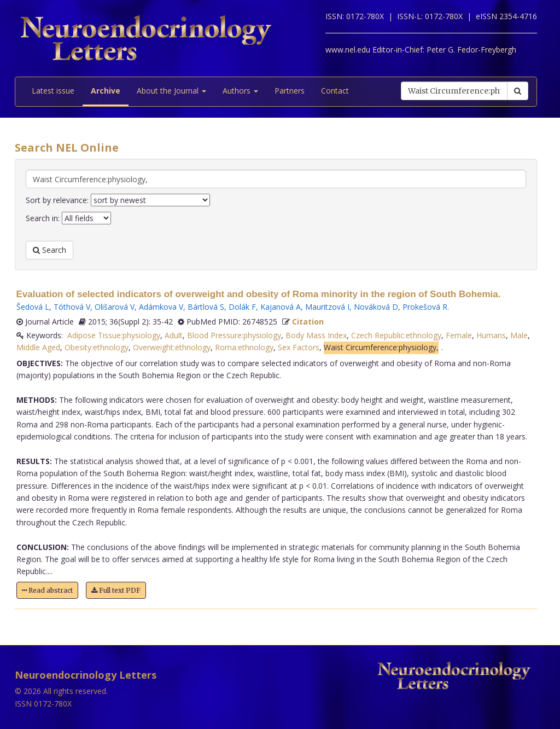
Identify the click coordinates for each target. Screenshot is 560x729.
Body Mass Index (316, 335)
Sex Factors (299, 347)
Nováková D (376, 307)
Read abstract (47, 590)
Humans (491, 335)
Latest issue (53, 91)
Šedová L (33, 307)
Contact (335, 91)
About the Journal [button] (171, 91)
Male (519, 335)
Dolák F (242, 307)
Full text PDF (116, 590)
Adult (174, 335)
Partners (290, 91)
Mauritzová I (327, 307)
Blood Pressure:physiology (234, 335)
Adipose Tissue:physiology (114, 335)
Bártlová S (206, 307)
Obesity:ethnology (97, 347)
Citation (308, 322)
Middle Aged (38, 347)
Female (459, 335)
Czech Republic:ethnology (396, 335)
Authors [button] (240, 91)
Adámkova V (161, 307)
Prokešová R (425, 307)
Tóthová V (72, 307)
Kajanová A (281, 307)
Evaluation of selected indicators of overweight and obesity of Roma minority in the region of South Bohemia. (259, 294)
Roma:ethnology (244, 347)
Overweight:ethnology (172, 347)
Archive (106, 91)
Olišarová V (115, 307)
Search (49, 250)
